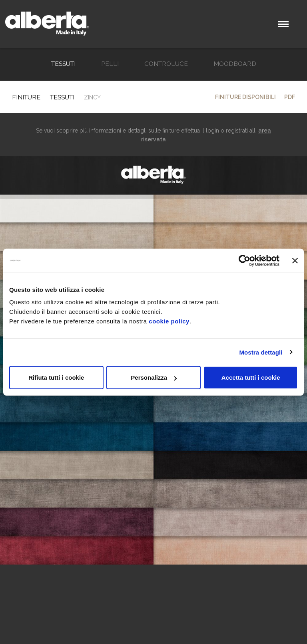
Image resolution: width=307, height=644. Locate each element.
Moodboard (235, 64)
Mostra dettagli (261, 352)
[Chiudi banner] (295, 260)
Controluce (166, 64)
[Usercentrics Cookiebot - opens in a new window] (244, 260)
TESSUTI (63, 64)
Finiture (26, 97)
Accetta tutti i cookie (251, 377)
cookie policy (169, 321)
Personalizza (154, 377)
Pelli (110, 64)
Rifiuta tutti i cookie (56, 377)
